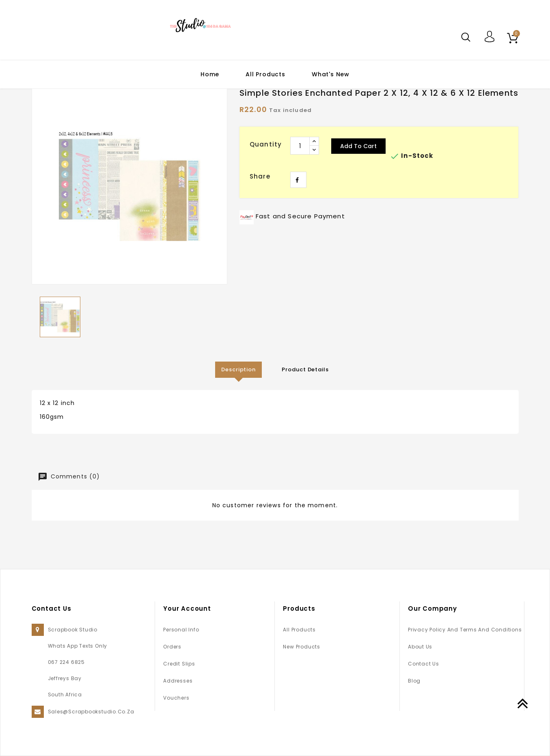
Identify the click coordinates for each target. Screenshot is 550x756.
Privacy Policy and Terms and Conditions (465, 630)
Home (210, 74)
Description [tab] (238, 369)
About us (420, 647)
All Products (265, 74)
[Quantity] (300, 146)
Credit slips (179, 664)
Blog (414, 681)
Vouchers (176, 698)
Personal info (181, 630)
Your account (187, 608)
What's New (331, 74)
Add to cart (358, 146)
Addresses (178, 681)
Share (298, 180)
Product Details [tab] (306, 369)
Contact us (424, 664)
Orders (172, 647)
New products (301, 647)
